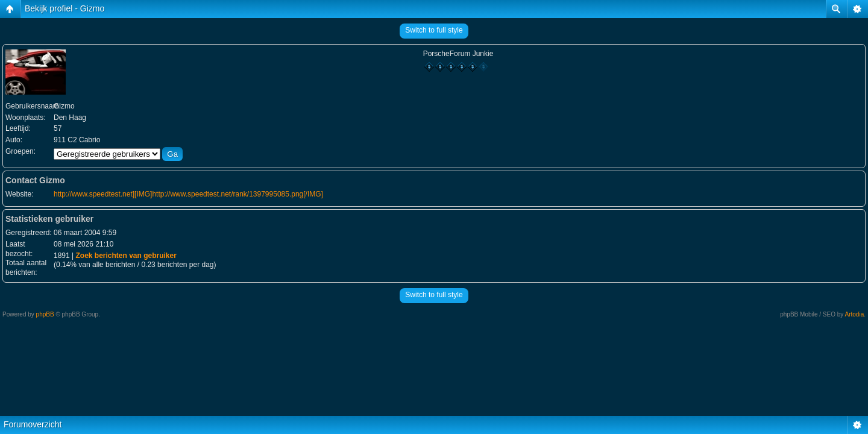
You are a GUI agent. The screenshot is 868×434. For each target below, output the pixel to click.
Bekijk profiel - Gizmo (64, 8)
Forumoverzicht (33, 424)
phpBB (45, 314)
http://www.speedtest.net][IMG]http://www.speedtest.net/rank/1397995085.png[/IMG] (188, 194)
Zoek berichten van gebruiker (126, 256)
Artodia (855, 314)
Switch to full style (434, 30)
